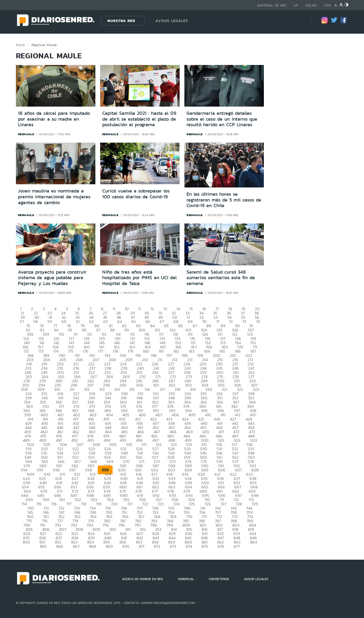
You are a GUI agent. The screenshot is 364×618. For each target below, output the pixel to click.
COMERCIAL (186, 579)
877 (237, 546)
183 (192, 351)
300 (140, 385)
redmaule (26, 134)
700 (46, 500)
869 (109, 546)
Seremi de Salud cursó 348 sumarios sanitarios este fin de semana (221, 278)
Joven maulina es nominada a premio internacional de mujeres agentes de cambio (54, 197)
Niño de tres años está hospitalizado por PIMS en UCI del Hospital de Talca (139, 278)
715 (39, 504)
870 (126, 546)
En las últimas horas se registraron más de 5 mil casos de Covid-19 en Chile (224, 200)
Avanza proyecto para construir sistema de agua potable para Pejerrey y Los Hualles (52, 278)
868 (93, 546)
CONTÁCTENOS (219, 579)
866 (60, 546)
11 (140, 309)
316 (147, 389)
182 (176, 351)
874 (189, 546)
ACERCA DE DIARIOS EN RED (143, 579)
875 (205, 546)
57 (22, 321)
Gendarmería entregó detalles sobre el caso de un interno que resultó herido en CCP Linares (222, 119)
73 (244, 321)
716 (54, 504)
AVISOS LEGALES (172, 21)
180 (146, 351)
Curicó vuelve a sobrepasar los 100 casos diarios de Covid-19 (136, 194)
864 (254, 542)
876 (221, 546)
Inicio (20, 45)
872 (157, 546)
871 (142, 546)
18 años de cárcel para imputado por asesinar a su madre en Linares (54, 119)
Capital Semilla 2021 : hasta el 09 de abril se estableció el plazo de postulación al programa (139, 119)
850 (26, 542)
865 (43, 546)
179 (130, 351)
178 (115, 351)
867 (76, 546)
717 (69, 504)
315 (132, 389)
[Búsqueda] (300, 21)
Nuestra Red (121, 21)
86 (181, 326)
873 (173, 546)
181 (161, 351)
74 (258, 321)
